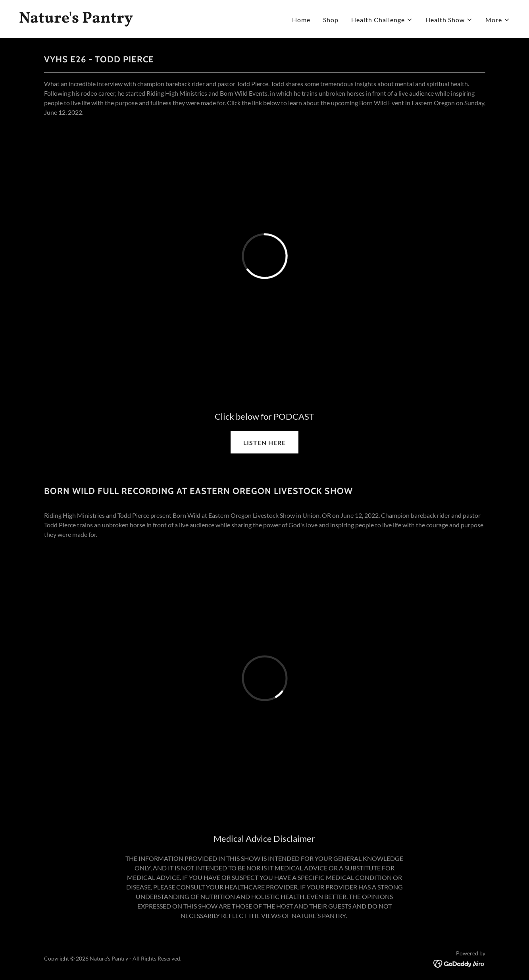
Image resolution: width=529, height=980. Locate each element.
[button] (382, 20)
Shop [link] (331, 20)
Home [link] (301, 20)
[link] (139, 20)
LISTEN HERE (264, 443)
